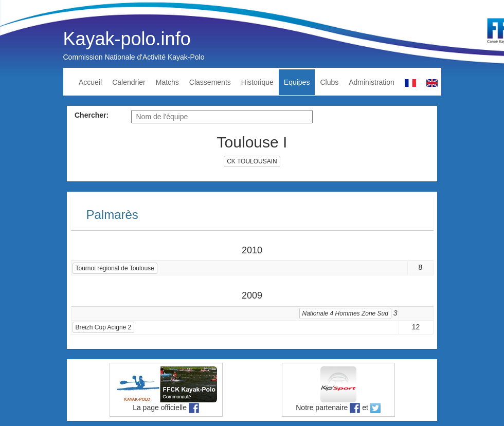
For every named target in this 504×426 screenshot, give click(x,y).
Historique (257, 82)
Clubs (329, 82)
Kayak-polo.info (127, 39)
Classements (210, 82)
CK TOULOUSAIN (252, 161)
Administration (372, 82)
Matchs (167, 82)
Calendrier (129, 82)
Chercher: (92, 115)
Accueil (90, 82)
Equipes (297, 82)
